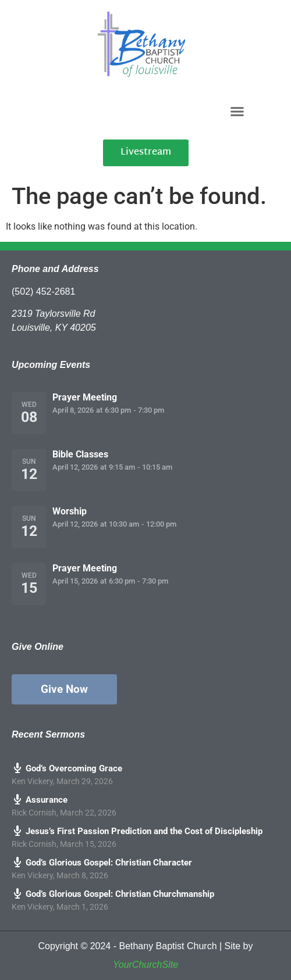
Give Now (64, 689)
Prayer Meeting (85, 397)
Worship (70, 511)
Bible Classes (80, 454)
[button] (237, 111)
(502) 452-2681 (43, 292)
